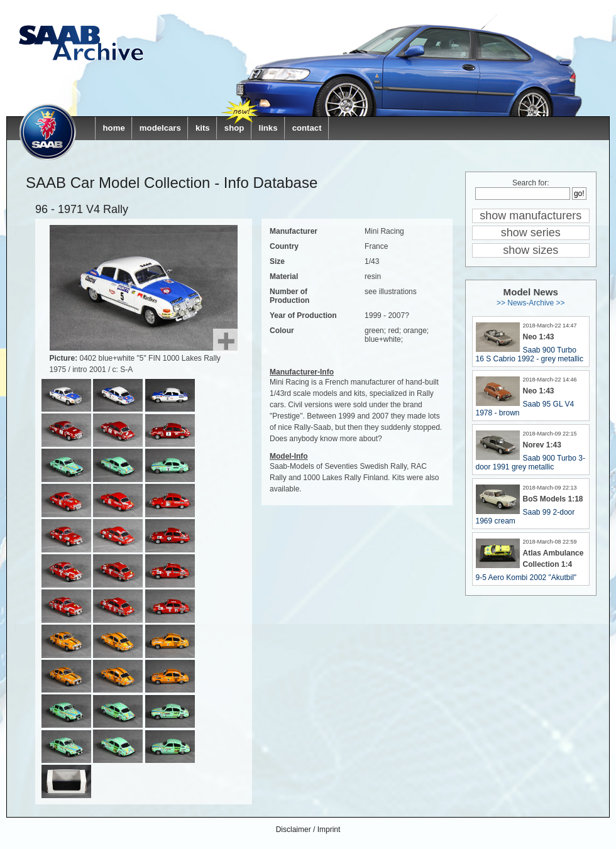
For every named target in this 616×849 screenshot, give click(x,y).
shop (234, 128)
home (114, 128)
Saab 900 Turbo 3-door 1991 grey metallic (531, 463)
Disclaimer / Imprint (308, 830)
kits (203, 128)
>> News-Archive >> (531, 303)
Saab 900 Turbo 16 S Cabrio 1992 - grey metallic (530, 354)
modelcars (160, 128)
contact (307, 128)
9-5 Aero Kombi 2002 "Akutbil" (526, 578)
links (268, 128)
